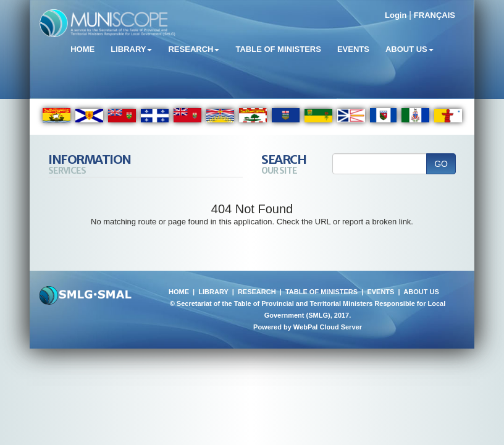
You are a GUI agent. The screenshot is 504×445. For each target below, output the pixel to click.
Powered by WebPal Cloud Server (308, 327)
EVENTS (380, 292)
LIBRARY (213, 292)
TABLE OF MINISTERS (321, 292)
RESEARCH (257, 292)
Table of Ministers (278, 49)
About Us (409, 49)
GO (441, 164)
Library (131, 49)
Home (82, 49)
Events (353, 49)
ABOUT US (421, 292)
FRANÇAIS (435, 15)
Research (194, 49)
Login (396, 15)
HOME (179, 292)
